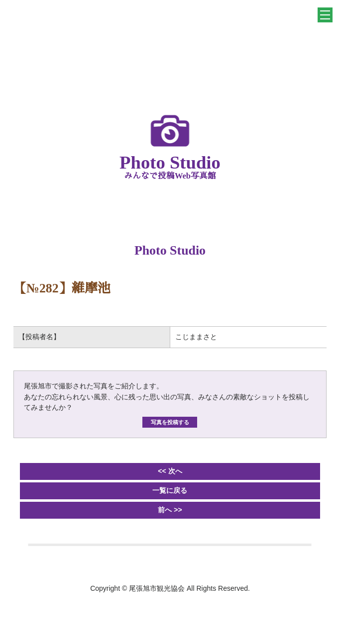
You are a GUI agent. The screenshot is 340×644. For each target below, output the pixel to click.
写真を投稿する (170, 422)
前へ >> (170, 510)
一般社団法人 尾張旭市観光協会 (170, 37)
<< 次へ (170, 471)
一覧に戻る (170, 490)
